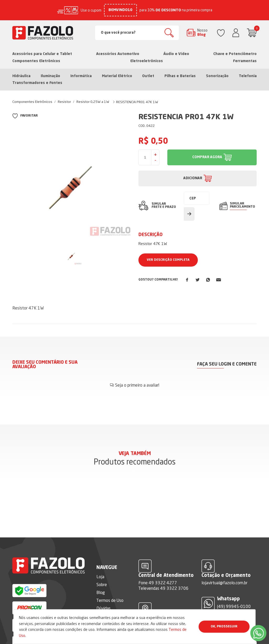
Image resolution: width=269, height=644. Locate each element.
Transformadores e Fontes (37, 83)
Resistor (64, 102)
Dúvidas (104, 608)
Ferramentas (245, 61)
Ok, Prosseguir (224, 627)
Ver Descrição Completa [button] (168, 260)
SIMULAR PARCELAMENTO (242, 205)
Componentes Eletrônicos (36, 61)
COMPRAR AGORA (207, 157)
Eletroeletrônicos (147, 61)
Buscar (169, 33)
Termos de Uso (110, 600)
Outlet (148, 76)
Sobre (102, 585)
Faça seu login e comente (227, 364)
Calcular (189, 214)
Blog (101, 592)
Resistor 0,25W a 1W (93, 102)
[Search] (137, 33)
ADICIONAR (193, 178)
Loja (100, 577)
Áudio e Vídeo (176, 54)
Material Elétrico (117, 76)
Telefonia (248, 76)
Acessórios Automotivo (118, 54)
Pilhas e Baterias (180, 76)
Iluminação (50, 76)
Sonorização (217, 76)
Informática (81, 76)
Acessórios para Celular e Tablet (42, 54)
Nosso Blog (202, 32)
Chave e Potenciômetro (235, 54)
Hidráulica (21, 76)
